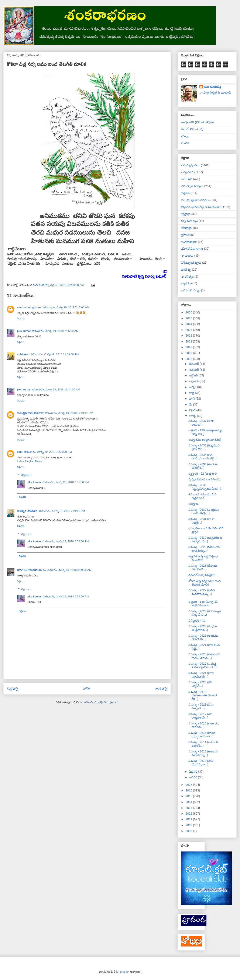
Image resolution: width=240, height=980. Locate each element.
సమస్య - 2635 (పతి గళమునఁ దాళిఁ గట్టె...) (203, 457)
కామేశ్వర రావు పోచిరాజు (30, 413)
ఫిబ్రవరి (194, 772)
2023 (189, 330)
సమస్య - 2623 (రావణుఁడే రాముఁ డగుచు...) (204, 656)
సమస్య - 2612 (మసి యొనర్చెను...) (201, 763)
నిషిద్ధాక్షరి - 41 (197, 621)
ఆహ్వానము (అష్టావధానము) (205, 440)
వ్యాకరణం (187, 283)
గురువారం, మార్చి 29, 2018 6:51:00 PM (66, 482)
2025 (189, 318)
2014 (189, 802)
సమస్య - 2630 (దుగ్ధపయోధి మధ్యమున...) (205, 539)
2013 (189, 808)
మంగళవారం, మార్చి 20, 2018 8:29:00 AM (67, 570)
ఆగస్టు (193, 387)
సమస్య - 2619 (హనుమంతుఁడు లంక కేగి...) (203, 695)
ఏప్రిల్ (193, 410)
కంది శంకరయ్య (212, 87)
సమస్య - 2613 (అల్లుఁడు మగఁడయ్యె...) (203, 753)
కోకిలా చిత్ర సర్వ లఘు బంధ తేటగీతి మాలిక (205, 583)
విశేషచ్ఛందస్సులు (191, 263)
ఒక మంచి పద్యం (191, 290)
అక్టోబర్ (194, 375)
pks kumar (24, 331)
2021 (189, 341)
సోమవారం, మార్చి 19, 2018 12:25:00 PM (48, 452)
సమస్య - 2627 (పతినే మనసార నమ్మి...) (202, 592)
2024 (189, 324)
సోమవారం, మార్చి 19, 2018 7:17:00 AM (66, 307)
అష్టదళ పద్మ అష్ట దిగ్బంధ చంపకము (203, 558)
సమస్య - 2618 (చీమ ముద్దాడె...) (201, 706)
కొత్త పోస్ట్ (13, 689)
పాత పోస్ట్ (161, 689)
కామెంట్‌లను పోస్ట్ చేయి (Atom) (101, 702)
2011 (189, 819)
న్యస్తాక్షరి (186, 214)
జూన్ (192, 398)
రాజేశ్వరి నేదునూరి (27, 511)
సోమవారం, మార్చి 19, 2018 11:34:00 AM (56, 389)
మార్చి (193, 416)
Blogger (125, 972)
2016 (189, 790)
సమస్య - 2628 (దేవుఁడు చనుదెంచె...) (203, 567)
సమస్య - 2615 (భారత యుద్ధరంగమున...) (202, 735)
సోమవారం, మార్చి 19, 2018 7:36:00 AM (55, 331)
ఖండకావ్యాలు (189, 242)
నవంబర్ (194, 370)
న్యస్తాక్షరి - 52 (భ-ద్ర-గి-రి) (203, 474)
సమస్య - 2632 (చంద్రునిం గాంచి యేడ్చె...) (204, 511)
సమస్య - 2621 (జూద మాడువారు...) (201, 675)
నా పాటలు (187, 256)
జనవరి (193, 777)
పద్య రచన (187, 172)
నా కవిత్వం (187, 277)
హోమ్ (87, 689)
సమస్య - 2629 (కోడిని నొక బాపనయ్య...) (204, 549)
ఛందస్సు (186, 270)
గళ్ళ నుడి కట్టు (189, 221)
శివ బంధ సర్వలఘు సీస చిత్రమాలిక (202, 496)
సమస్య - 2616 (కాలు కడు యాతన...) (204, 725)
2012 (189, 814)
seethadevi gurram (29, 307)
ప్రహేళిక (185, 235)
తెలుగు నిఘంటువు (192, 129)
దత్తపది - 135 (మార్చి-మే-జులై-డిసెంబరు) (204, 603)
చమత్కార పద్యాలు (192, 186)
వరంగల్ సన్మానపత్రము (202, 575)
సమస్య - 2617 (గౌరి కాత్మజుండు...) (200, 716)
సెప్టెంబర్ (194, 381)
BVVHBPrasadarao (29, 570)
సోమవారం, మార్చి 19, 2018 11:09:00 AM (55, 354)
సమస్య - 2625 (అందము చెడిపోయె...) (203, 637)
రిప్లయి (21, 318)
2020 (189, 347)
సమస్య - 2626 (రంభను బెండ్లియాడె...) (203, 628)
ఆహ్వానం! (194, 504)
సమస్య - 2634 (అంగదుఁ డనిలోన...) (203, 466)
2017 (189, 785)
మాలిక (185, 143)
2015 (189, 796)
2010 (189, 825)
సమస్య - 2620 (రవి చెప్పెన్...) (200, 684)
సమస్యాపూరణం (191, 165)
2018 (189, 359)
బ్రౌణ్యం (185, 136)
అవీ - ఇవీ (187, 179)
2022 (189, 336)
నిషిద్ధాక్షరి (186, 228)
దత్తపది (185, 193)
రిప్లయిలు (26, 475)
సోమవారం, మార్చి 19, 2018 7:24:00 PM (62, 511)
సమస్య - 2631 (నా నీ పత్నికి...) (201, 521)
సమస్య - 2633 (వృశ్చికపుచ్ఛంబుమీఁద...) (205, 487)
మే (191, 404)
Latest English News (30, 461)
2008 (189, 831)
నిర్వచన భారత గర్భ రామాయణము (202, 207)
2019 (189, 353)
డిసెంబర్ (194, 364)
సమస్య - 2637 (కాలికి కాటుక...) (201, 423)
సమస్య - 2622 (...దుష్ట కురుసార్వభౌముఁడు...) (203, 665)
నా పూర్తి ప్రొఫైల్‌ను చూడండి (215, 92)
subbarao (23, 354)
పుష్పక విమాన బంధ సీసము (205, 479)
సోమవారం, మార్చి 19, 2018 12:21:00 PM (69, 413)
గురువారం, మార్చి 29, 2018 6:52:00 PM (66, 541)
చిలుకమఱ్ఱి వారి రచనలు (195, 200)
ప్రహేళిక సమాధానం (192, 249)
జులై (192, 393)
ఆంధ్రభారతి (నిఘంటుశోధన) (197, 122)
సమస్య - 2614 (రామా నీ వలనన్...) (203, 744)
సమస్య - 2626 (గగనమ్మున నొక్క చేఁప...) (205, 613)
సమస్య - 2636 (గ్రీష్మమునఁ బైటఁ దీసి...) (204, 447)
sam (20, 452)
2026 (189, 312)
